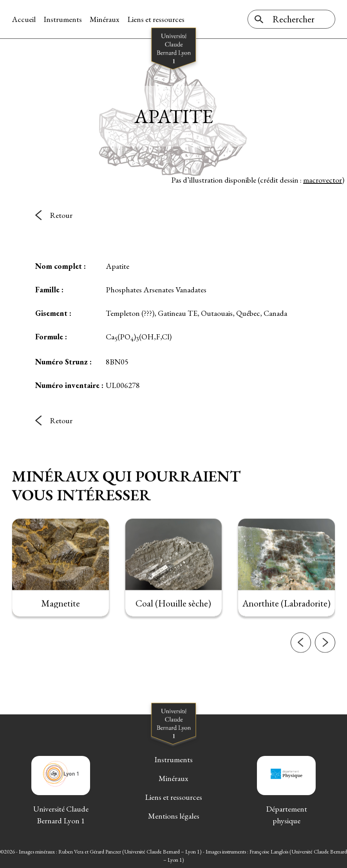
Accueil (24, 19)
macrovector (323, 180)
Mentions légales (174, 816)
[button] (301, 658)
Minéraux (105, 19)
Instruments (63, 19)
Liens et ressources (156, 19)
